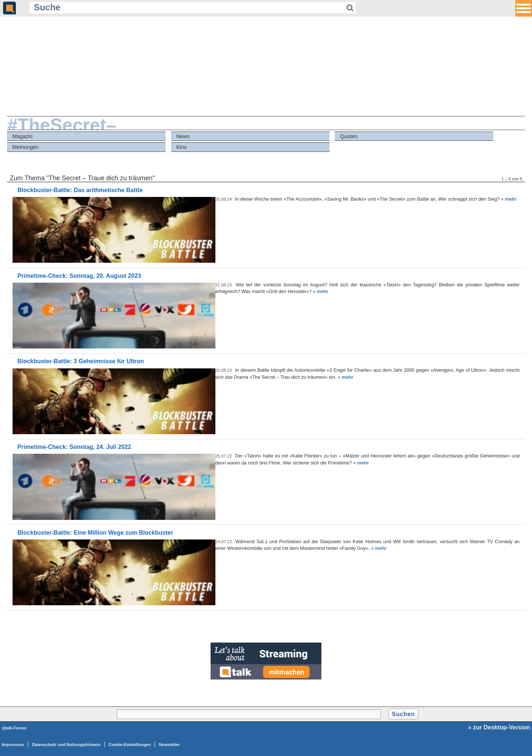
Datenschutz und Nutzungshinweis (66, 745)
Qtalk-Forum (14, 728)
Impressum (13, 745)
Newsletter (169, 745)
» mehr (509, 199)
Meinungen (26, 147)
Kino (182, 147)
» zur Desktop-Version (499, 727)
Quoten (349, 136)
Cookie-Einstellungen (130, 745)
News (183, 136)
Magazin (23, 136)
